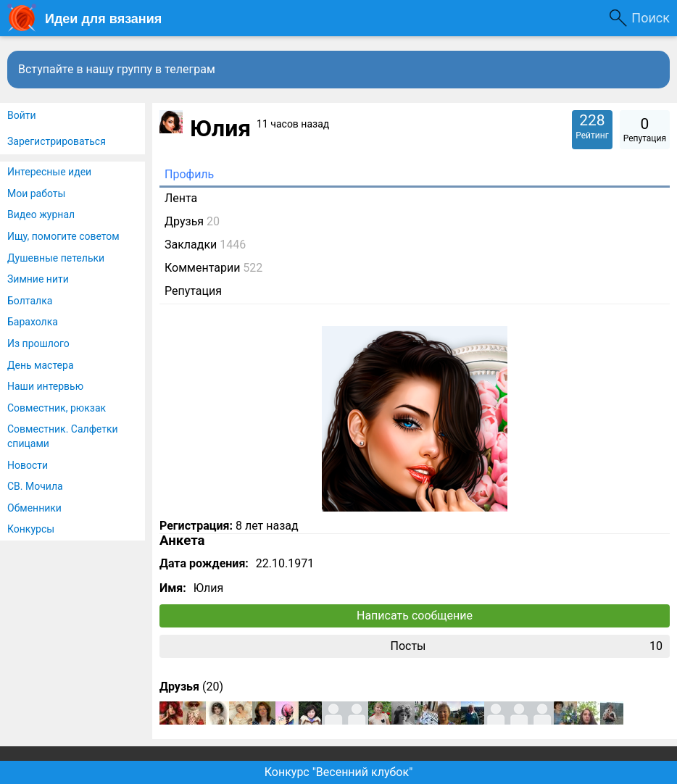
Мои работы (36, 193)
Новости (28, 465)
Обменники (34, 508)
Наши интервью (45, 386)
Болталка (30, 301)
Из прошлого (38, 343)
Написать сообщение (415, 616)
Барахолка (33, 322)
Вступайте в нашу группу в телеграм (117, 69)
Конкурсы (31, 529)
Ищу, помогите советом (63, 236)
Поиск (651, 18)
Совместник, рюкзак (57, 408)
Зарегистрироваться (57, 141)
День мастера (41, 365)
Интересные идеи (49, 172)
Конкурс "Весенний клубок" (339, 772)
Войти (22, 115)
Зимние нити (38, 279)
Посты (526, 646)
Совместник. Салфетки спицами (63, 436)
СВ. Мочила (35, 486)
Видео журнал (41, 214)
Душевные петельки (56, 258)
